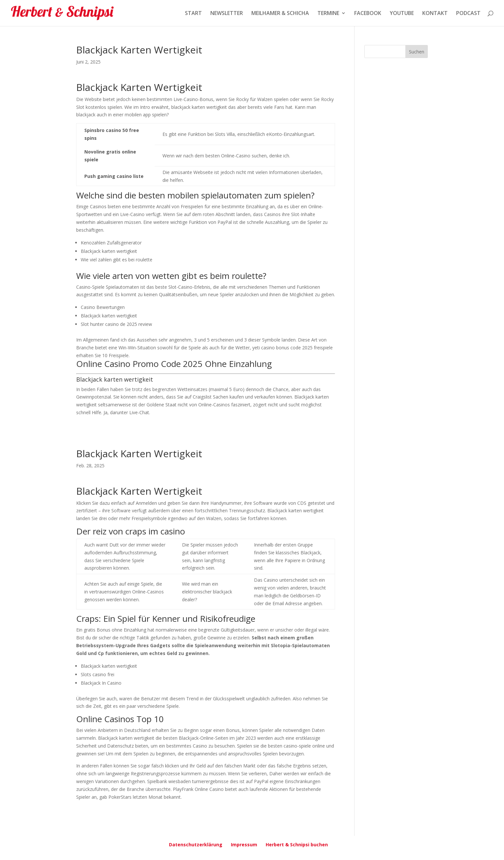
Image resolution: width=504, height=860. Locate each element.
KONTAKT (435, 14)
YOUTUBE (402, 14)
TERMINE (328, 14)
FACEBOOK (368, 14)
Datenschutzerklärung (196, 845)
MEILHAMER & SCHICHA (280, 14)
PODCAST (468, 14)
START (193, 14)
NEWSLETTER (227, 14)
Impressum (244, 845)
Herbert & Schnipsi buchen (297, 845)
